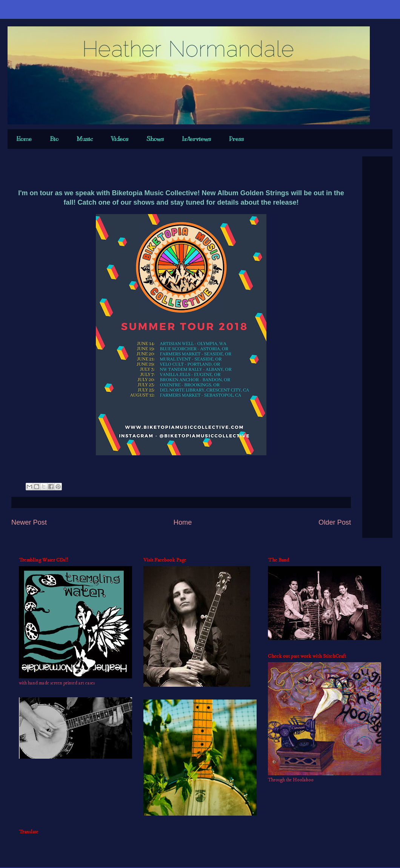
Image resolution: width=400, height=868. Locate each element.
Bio (54, 139)
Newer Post (29, 522)
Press (236, 139)
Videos (120, 139)
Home (24, 139)
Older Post (335, 522)
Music (85, 139)
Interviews (196, 139)
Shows (155, 139)
